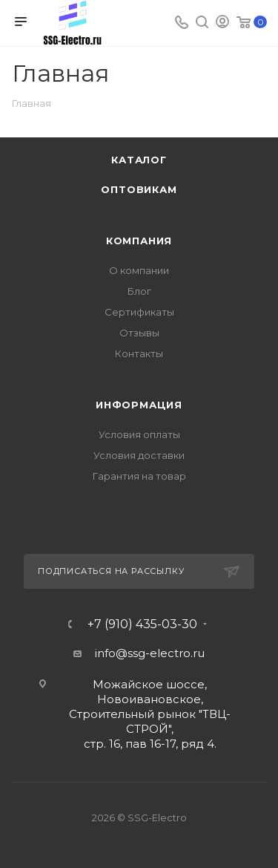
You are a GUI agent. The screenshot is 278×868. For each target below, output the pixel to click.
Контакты (139, 353)
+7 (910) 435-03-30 (142, 624)
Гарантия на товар (139, 476)
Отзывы (139, 333)
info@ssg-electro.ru (150, 653)
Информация (139, 405)
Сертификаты (139, 312)
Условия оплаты (139, 434)
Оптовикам (139, 189)
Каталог (139, 160)
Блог (139, 291)
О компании (139, 270)
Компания (139, 241)
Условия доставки (139, 455)
